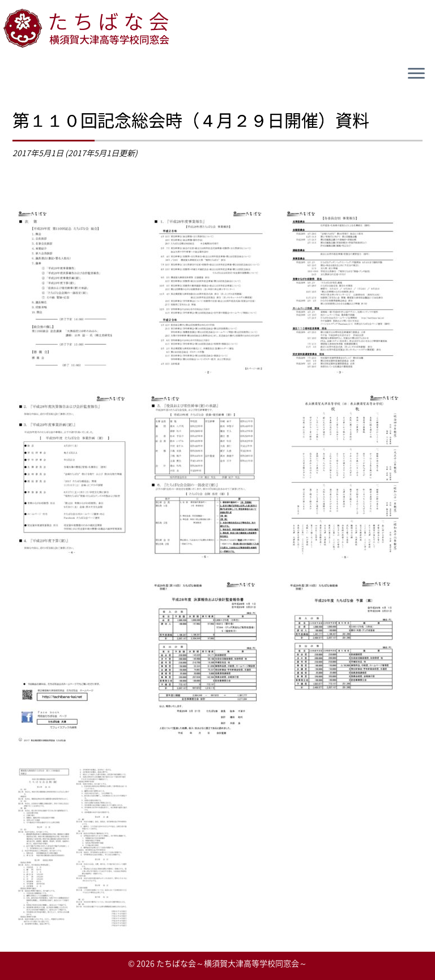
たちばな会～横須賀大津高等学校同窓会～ (232, 963)
